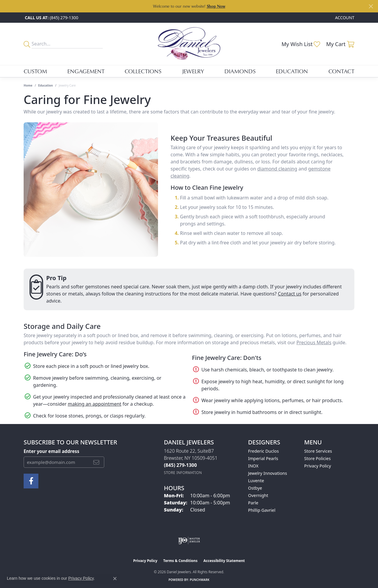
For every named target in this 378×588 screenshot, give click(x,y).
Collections (143, 71)
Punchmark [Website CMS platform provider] (200, 580)
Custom (35, 71)
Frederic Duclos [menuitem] (263, 451)
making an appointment (94, 404)
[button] (344, 18)
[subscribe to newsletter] (96, 462)
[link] (51, 18)
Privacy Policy (318, 466)
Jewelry (193, 71)
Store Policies (317, 458)
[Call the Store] (180, 465)
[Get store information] (183, 473)
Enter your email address (51, 451)
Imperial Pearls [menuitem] (263, 458)
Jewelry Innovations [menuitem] (268, 473)
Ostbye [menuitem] (255, 488)
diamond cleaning (277, 169)
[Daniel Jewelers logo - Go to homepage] (189, 44)
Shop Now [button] (216, 6)
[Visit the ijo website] (189, 540)
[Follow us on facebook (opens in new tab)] (31, 481)
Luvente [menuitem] (256, 481)
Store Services (318, 451)
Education (292, 71)
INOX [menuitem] (253, 466)
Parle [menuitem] (253, 503)
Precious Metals (314, 342)
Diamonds (240, 71)
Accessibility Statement (224, 561)
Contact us (290, 294)
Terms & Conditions (180, 561)
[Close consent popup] (115, 579)
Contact (341, 71)
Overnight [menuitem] (258, 495)
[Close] (371, 6)
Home (28, 85)
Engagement (86, 71)
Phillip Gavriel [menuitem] (262, 510)
